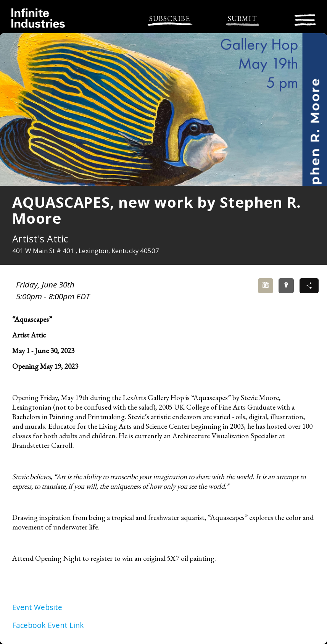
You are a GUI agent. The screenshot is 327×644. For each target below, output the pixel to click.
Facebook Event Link (48, 625)
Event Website (37, 607)
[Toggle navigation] (305, 19)
